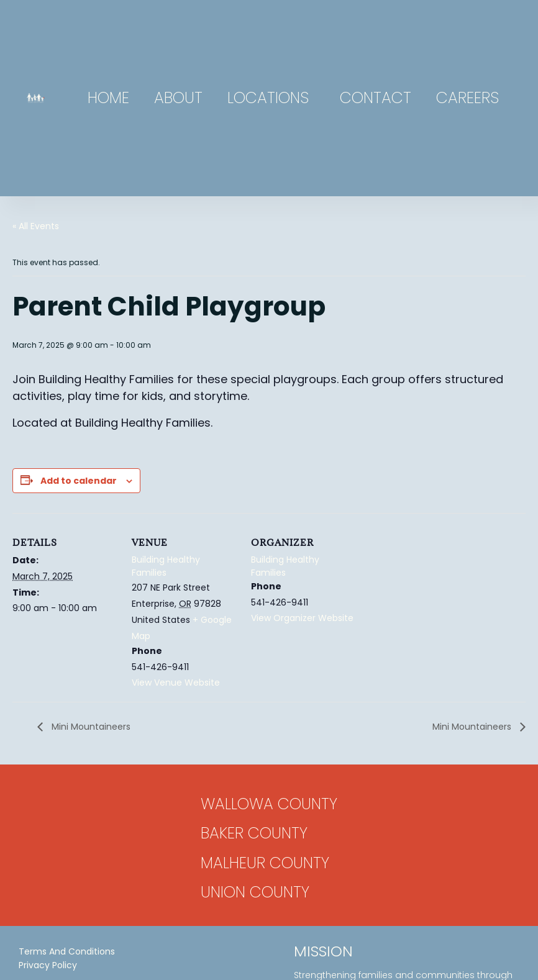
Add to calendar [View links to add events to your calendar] (79, 481)
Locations (271, 98)
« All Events (36, 226)
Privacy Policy (48, 965)
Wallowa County (269, 804)
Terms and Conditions (67, 951)
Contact (376, 98)
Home (108, 98)
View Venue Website (176, 683)
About (178, 98)
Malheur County (265, 863)
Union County (255, 892)
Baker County (254, 833)
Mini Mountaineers (90, 727)
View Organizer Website (302, 618)
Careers (467, 98)
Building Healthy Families (166, 566)
